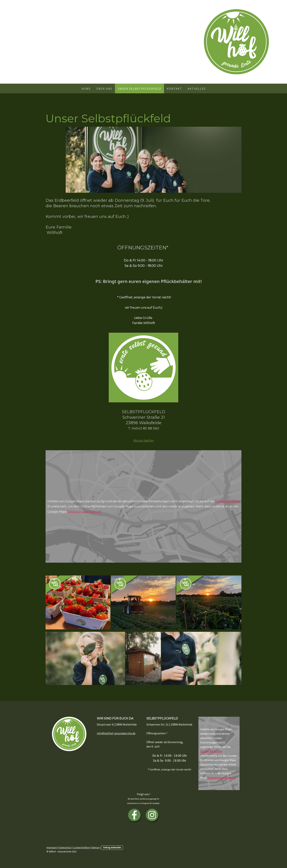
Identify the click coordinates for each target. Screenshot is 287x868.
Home (86, 89)
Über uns (104, 89)
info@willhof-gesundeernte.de (116, 733)
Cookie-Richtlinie (227, 501)
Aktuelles (197, 89)
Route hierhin (144, 441)
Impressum (52, 847)
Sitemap (95, 847)
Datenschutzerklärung (84, 512)
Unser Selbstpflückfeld (139, 89)
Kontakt (174, 89)
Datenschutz (65, 847)
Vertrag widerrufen (112, 847)
